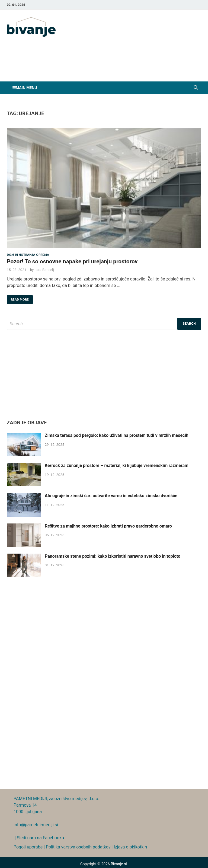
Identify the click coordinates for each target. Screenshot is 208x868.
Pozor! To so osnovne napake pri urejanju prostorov (72, 261)
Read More (18, 298)
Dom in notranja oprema (28, 255)
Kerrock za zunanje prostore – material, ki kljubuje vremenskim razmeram (117, 465)
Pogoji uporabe (28, 847)
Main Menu (26, 88)
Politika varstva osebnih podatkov (78, 847)
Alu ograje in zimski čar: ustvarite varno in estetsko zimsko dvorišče (111, 496)
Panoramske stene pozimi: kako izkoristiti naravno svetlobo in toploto (113, 556)
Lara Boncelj (44, 270)
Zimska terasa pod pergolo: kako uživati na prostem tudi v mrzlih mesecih (117, 435)
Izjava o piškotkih (130, 847)
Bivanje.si (119, 864)
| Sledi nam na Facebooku (39, 838)
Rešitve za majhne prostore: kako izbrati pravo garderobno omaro (108, 526)
